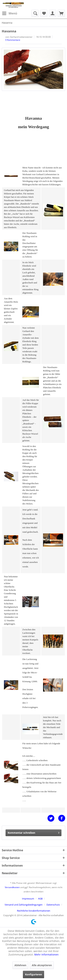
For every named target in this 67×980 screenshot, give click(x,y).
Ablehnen (20, 965)
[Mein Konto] (53, 13)
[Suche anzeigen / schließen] (35, 13)
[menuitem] (9, 13)
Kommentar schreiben (33, 832)
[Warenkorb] (61, 13)
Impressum (28, 899)
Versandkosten (12, 887)
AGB (40, 899)
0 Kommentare (13, 40)
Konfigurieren (33, 974)
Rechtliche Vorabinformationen (34, 911)
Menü (10, 13)
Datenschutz (53, 905)
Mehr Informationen (46, 954)
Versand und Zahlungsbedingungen (24, 905)
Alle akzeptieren (42, 965)
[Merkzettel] (44, 13)
